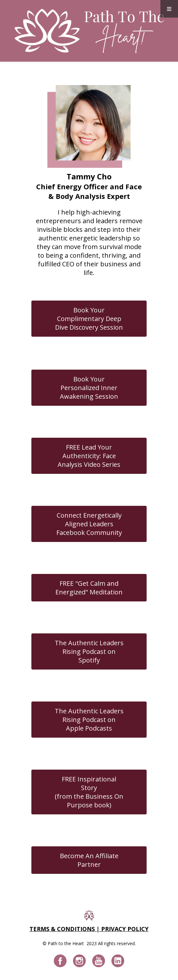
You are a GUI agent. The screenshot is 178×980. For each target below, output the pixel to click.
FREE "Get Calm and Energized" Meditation (89, 588)
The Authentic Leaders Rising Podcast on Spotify (89, 651)
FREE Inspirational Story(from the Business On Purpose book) (89, 792)
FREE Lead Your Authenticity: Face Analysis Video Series (89, 456)
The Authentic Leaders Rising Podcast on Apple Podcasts (89, 720)
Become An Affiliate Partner (89, 860)
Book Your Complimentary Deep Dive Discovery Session (89, 319)
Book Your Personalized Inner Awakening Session (89, 388)
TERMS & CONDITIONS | (65, 929)
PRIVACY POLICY (125, 929)
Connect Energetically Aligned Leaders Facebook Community (89, 524)
